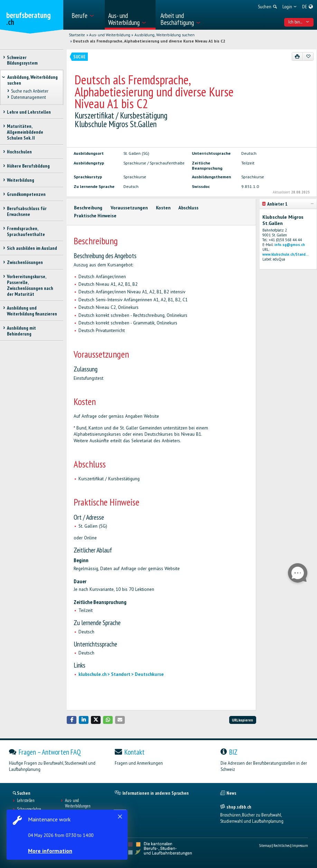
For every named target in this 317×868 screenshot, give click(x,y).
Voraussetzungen (129, 208)
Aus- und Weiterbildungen (78, 803)
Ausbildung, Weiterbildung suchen (165, 35)
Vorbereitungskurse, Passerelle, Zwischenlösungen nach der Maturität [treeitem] (30, 285)
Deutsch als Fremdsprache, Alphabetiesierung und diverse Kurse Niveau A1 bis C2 (149, 41)
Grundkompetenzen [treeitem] (26, 194)
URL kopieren (243, 720)
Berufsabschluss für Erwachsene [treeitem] (27, 211)
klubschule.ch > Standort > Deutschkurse (121, 674)
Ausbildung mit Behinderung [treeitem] (21, 331)
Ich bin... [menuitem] (299, 22)
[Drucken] (297, 56)
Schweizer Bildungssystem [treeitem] (22, 60)
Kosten (163, 208)
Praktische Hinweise (95, 216)
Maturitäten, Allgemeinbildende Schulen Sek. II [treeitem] (25, 132)
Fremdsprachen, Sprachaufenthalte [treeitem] (26, 231)
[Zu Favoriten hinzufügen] (308, 56)
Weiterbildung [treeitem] (21, 180)
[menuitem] (86, 15)
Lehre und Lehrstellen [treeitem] (29, 112)
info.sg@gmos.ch (290, 245)
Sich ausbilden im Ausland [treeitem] (32, 248)
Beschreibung (88, 208)
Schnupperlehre (29, 809)
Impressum (300, 845)
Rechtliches (282, 845)
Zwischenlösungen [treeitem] (25, 262)
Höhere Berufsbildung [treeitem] (28, 166)
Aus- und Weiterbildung (110, 35)
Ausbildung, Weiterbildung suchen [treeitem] (32, 80)
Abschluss (188, 208)
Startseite (77, 35)
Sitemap (265, 845)
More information (52, 851)
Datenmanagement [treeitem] (28, 97)
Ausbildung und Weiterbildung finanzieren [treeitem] (32, 311)
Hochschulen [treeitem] (19, 152)
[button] (72, 720)
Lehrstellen (26, 801)
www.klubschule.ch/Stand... (286, 254)
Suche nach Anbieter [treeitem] (29, 91)
